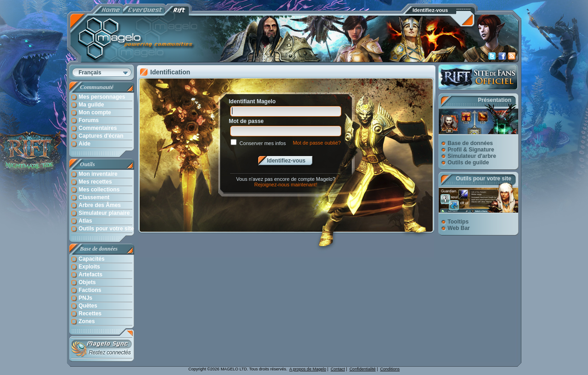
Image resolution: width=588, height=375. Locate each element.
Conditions (390, 369)
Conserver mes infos (263, 143)
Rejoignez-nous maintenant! (286, 185)
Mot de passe (246, 121)
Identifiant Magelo (252, 101)
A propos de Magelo (308, 369)
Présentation (495, 100)
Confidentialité (363, 369)
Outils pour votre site (483, 179)
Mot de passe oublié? (317, 143)
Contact (338, 369)
